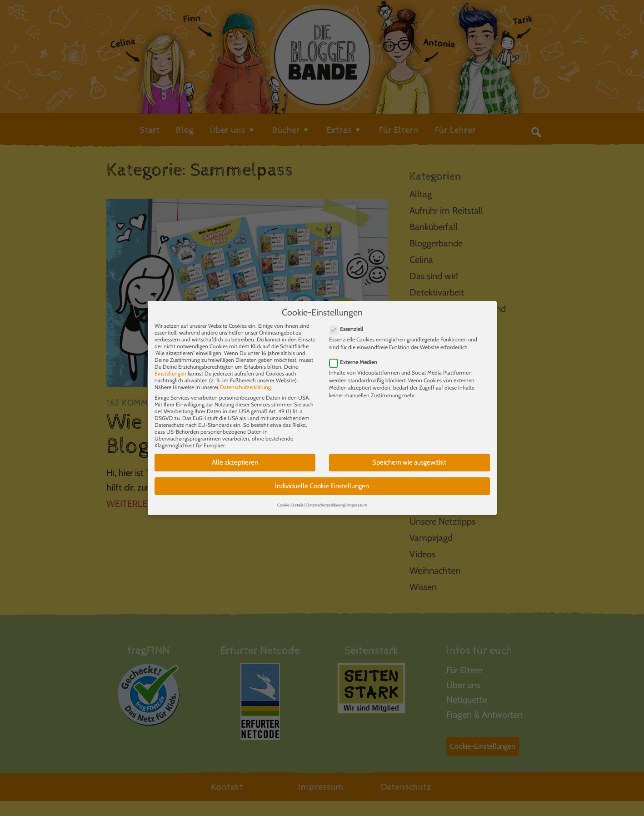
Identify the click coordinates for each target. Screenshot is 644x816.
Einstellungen (170, 366)
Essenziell (349, 322)
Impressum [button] (357, 498)
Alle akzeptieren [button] (235, 455)
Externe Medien (356, 355)
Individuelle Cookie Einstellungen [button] (322, 479)
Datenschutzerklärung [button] (325, 498)
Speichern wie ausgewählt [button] (409, 455)
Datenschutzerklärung (245, 380)
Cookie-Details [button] (290, 498)
